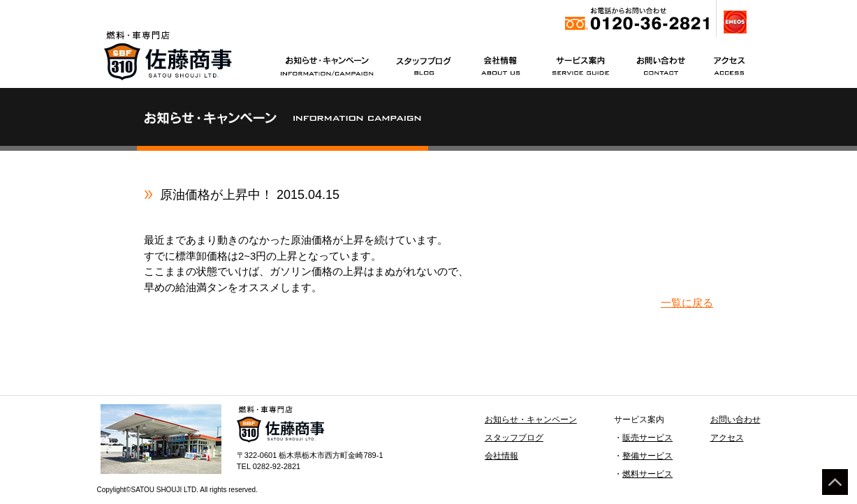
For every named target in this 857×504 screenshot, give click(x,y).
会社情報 (501, 456)
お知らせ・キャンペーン (531, 420)
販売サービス (647, 438)
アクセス (727, 438)
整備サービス (647, 456)
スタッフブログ (514, 438)
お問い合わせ (735, 420)
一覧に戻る (687, 303)
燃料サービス (647, 474)
